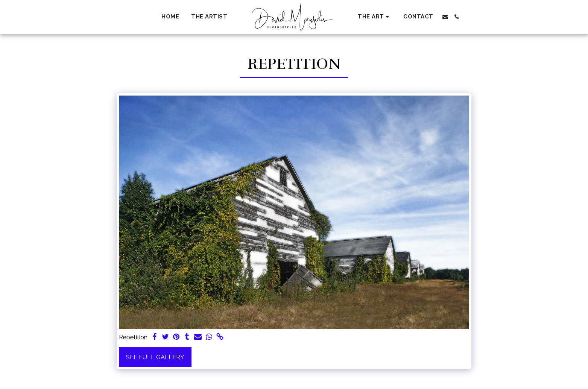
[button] (375, 17)
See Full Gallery (155, 357)
